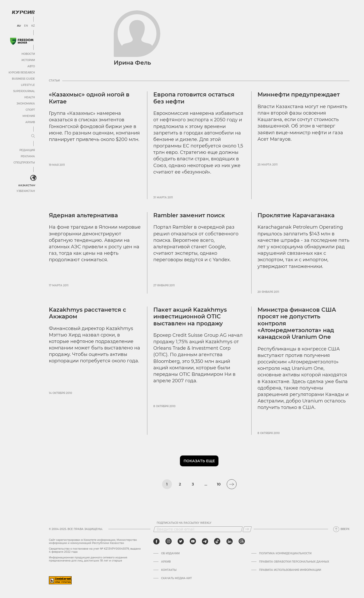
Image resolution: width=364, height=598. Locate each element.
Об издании (170, 554)
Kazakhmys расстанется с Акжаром (88, 313)
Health (30, 97)
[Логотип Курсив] (23, 12)
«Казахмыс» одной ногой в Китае (89, 98)
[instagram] (169, 541)
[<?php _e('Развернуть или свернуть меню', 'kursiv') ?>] (33, 178)
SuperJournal (24, 91)
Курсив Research (22, 73)
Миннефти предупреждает (299, 95)
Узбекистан (26, 191)
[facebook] (156, 541)
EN (26, 26)
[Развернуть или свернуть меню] (33, 136)
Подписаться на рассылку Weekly (184, 523)
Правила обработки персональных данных (294, 562)
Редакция (27, 150)
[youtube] (193, 541)
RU (19, 26)
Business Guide (23, 79)
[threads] (242, 541)
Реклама (28, 156)
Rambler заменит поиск (189, 215)
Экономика (26, 104)
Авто (31, 66)
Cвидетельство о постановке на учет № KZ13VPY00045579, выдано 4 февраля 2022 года (95, 550)
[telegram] (205, 541)
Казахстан (26, 185)
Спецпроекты (24, 163)
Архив (30, 122)
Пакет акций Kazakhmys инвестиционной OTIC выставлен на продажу (190, 317)
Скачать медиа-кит (176, 578)
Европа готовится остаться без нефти (194, 98)
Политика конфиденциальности (285, 554)
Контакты (169, 570)
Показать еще (199, 461)
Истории (28, 60)
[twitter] (181, 541)
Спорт (30, 110)
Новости (28, 54)
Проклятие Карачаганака (296, 215)
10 (219, 484)
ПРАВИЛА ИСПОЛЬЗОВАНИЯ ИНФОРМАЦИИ (290, 570)
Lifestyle (28, 85)
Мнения (29, 116)
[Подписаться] (247, 529)
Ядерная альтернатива (83, 215)
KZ (33, 26)
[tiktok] (217, 541)
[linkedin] (229, 541)
